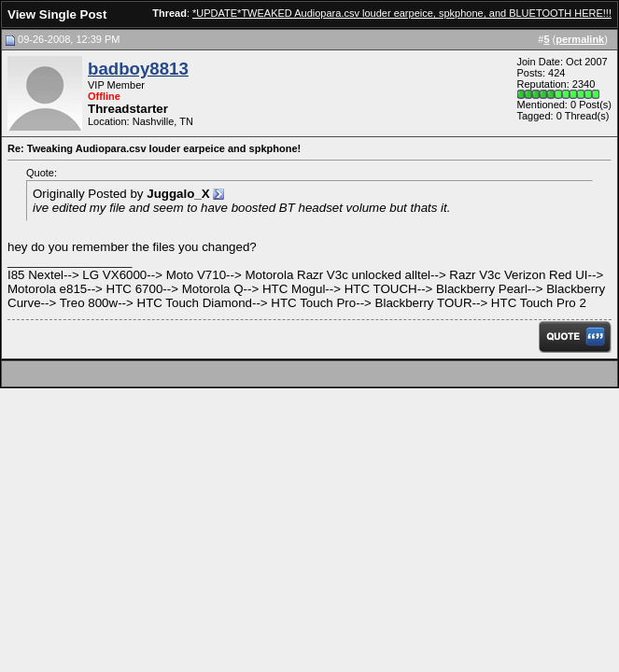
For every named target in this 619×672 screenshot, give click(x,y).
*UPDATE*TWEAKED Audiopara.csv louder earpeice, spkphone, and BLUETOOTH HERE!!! (402, 13)
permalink (580, 39)
